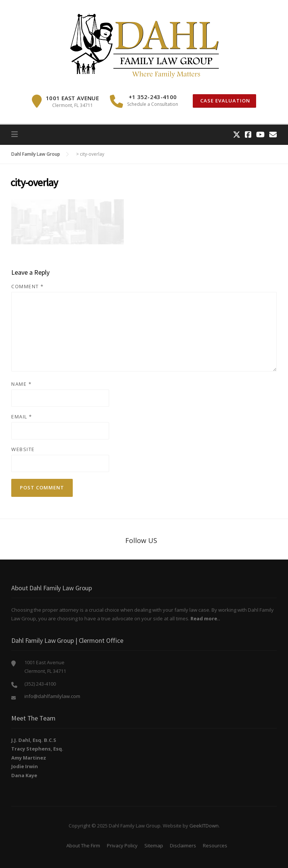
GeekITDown (204, 826)
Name (21, 384)
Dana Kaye (24, 775)
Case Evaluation (224, 101)
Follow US (141, 540)
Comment (28, 286)
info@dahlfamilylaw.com (52, 696)
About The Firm (83, 845)
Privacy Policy (122, 845)
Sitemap (154, 845)
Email (22, 417)
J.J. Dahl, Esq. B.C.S (34, 740)
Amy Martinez (29, 758)
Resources (215, 845)
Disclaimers (183, 845)
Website (23, 449)
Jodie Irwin (25, 766)
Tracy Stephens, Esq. (37, 749)
